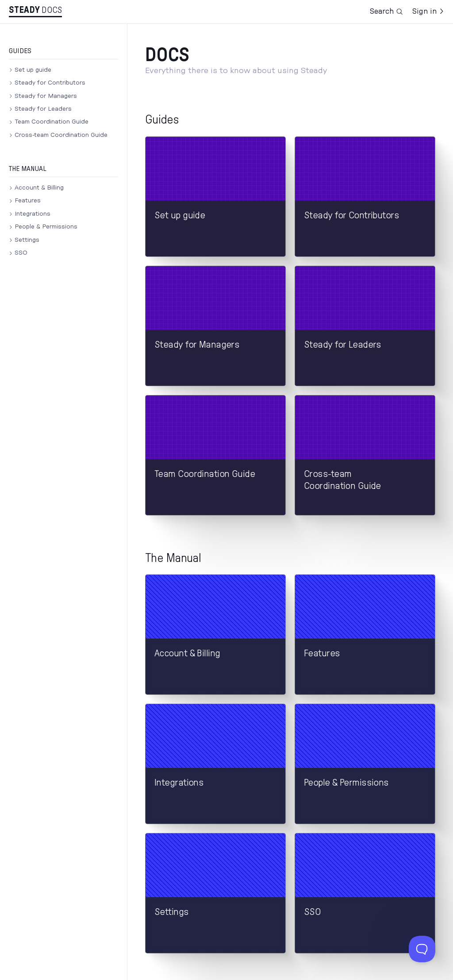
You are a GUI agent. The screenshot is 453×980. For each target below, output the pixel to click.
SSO (21, 253)
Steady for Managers (46, 96)
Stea (24, 10)
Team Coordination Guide (52, 122)
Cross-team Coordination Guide (61, 135)
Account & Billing (39, 188)
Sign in (428, 12)
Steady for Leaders (43, 109)
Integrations (33, 214)
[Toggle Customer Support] (422, 949)
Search (386, 12)
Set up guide (33, 70)
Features (28, 201)
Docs (52, 10)
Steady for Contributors (50, 83)
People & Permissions (46, 227)
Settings (27, 240)
